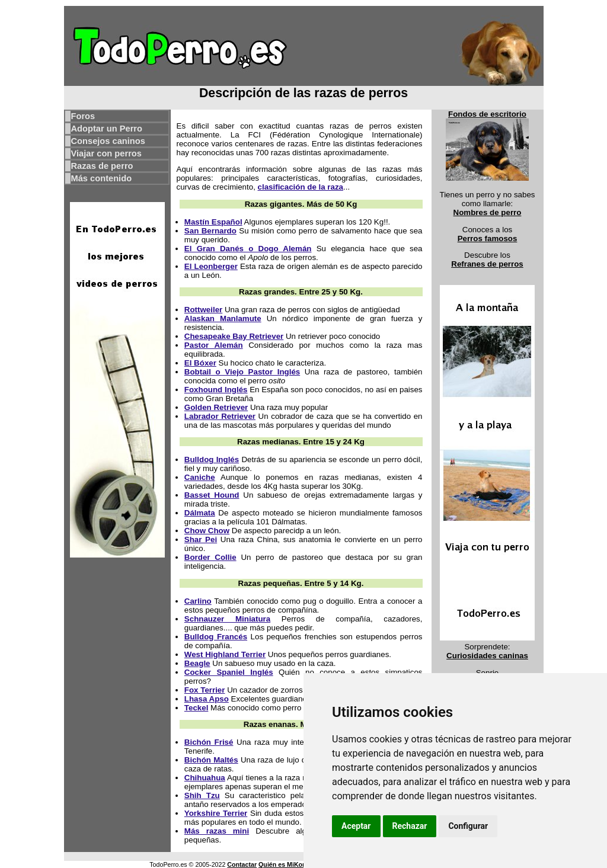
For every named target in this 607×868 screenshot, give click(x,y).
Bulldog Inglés (212, 459)
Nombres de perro (488, 212)
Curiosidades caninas (487, 656)
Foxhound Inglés (216, 390)
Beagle (197, 663)
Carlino (198, 601)
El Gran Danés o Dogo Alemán (248, 249)
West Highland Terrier (225, 654)
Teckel (197, 708)
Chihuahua (205, 778)
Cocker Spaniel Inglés (229, 672)
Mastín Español (213, 222)
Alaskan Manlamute (223, 318)
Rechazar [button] (410, 826)
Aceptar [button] (356, 826)
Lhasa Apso (207, 699)
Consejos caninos (108, 141)
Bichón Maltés (211, 760)
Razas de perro (102, 166)
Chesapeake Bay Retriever (234, 336)
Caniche (200, 477)
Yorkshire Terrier (216, 813)
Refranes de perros (487, 264)
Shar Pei (201, 539)
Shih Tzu (202, 795)
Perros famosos (488, 238)
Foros (83, 116)
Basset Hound (212, 495)
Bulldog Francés (216, 637)
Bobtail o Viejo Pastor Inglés (242, 372)
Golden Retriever (216, 407)
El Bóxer (200, 363)
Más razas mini (217, 831)
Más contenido (102, 178)
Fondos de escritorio (487, 114)
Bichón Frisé (209, 742)
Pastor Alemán (214, 345)
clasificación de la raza (301, 187)
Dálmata (200, 513)
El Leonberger (211, 266)
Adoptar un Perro (107, 129)
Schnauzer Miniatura (227, 619)
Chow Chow (207, 531)
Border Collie (210, 557)
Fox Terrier (205, 690)
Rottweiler (203, 310)
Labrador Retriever (220, 416)
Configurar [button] (468, 826)
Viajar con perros (106, 153)
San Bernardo (210, 231)
